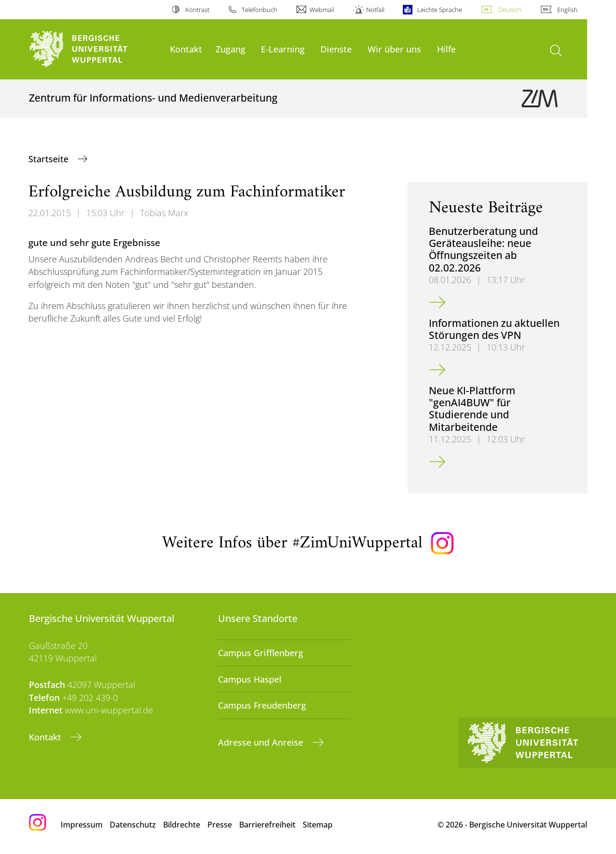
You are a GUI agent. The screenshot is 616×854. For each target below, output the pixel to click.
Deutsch (510, 10)
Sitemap (318, 825)
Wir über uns (394, 49)
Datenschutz (133, 825)
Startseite (50, 159)
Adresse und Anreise (262, 742)
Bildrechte (182, 825)
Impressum (82, 825)
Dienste (336, 49)
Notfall (375, 10)
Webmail (322, 10)
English (567, 10)
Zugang (231, 49)
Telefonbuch (259, 10)
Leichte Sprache (440, 10)
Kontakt (186, 49)
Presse (220, 825)
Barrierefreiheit (267, 825)
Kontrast (197, 10)
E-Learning (283, 49)
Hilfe (446, 49)
